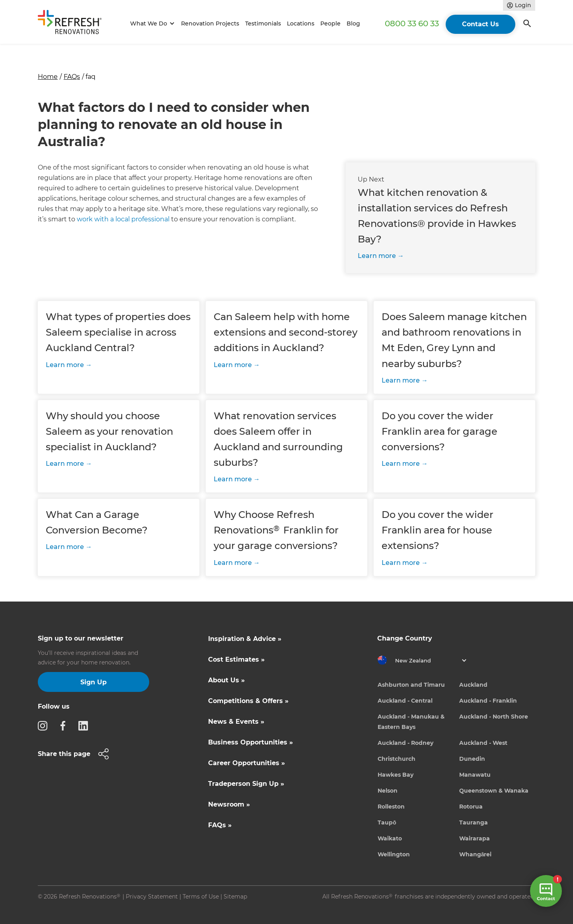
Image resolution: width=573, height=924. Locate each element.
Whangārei (476, 854)
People (330, 23)
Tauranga (474, 822)
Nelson (388, 791)
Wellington (394, 854)
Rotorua (471, 807)
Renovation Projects (210, 23)
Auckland (473, 685)
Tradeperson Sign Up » (246, 784)
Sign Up (94, 682)
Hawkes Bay (396, 775)
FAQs (72, 77)
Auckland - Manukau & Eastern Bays (411, 722)
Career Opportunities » (247, 763)
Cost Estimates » (236, 659)
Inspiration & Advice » (245, 639)
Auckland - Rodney (405, 743)
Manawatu (475, 775)
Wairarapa (475, 838)
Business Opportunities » (250, 742)
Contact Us (480, 24)
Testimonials (263, 23)
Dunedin (472, 759)
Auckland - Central (405, 701)
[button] (151, 24)
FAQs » (220, 825)
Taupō (387, 822)
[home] (73, 24)
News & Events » (236, 722)
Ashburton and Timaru (411, 685)
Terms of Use (201, 897)
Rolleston (391, 807)
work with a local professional (123, 219)
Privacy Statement (152, 897)
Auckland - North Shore (494, 717)
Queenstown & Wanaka (494, 791)
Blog (353, 23)
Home (48, 77)
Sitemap (235, 897)
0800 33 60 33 (412, 23)
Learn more (377, 256)
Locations (301, 23)
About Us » (226, 680)
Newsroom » (229, 804)
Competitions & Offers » (248, 701)
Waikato (390, 838)
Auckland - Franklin (488, 701)
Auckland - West (483, 743)
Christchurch (397, 759)
